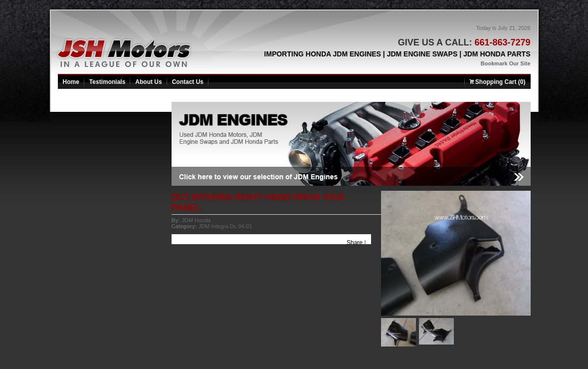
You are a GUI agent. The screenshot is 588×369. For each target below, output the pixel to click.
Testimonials (107, 82)
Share (355, 243)
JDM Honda (196, 220)
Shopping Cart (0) (497, 82)
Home (71, 82)
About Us (148, 82)
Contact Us (188, 82)
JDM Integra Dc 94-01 (225, 226)
